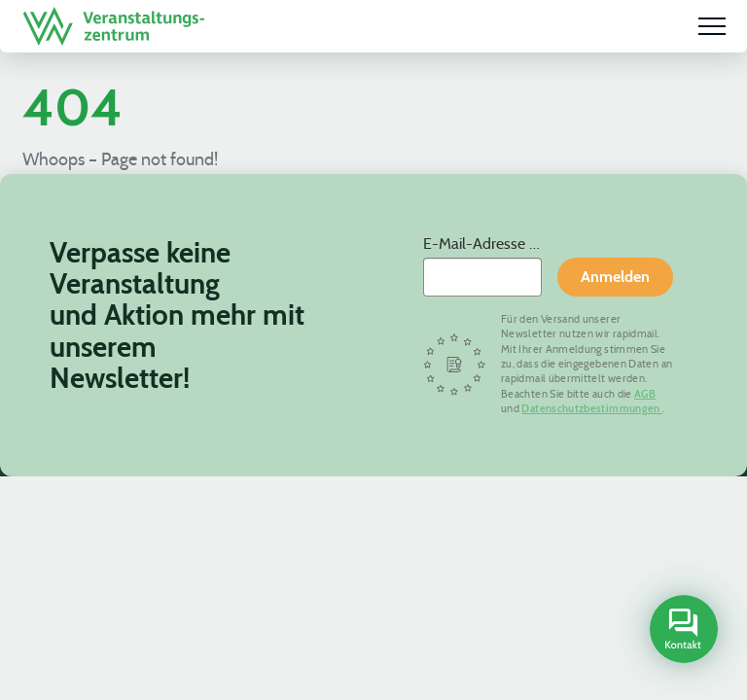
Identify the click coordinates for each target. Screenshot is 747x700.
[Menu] (712, 26)
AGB (645, 394)
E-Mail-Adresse (476, 243)
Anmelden (615, 277)
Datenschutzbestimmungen (592, 408)
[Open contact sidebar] (681, 631)
